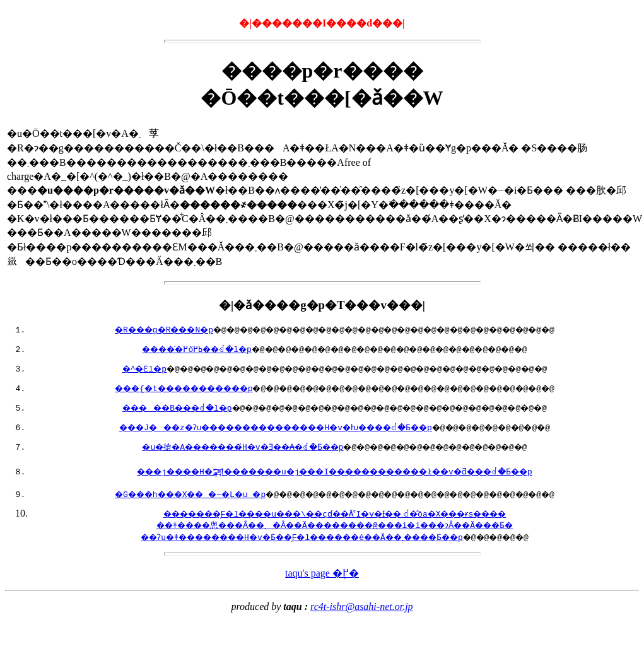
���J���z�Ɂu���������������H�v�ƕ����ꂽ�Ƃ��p (268, 427)
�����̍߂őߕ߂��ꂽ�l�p (179, 349)
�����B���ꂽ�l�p (157, 407)
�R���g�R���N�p (143, 329)
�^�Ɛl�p (120, 368)
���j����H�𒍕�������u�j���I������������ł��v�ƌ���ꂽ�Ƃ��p (334, 471)
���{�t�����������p (165, 388)
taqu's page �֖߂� (322, 573)
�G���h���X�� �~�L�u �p (173, 494)
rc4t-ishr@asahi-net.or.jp (362, 606)
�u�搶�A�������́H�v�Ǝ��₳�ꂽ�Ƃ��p (231, 447)
